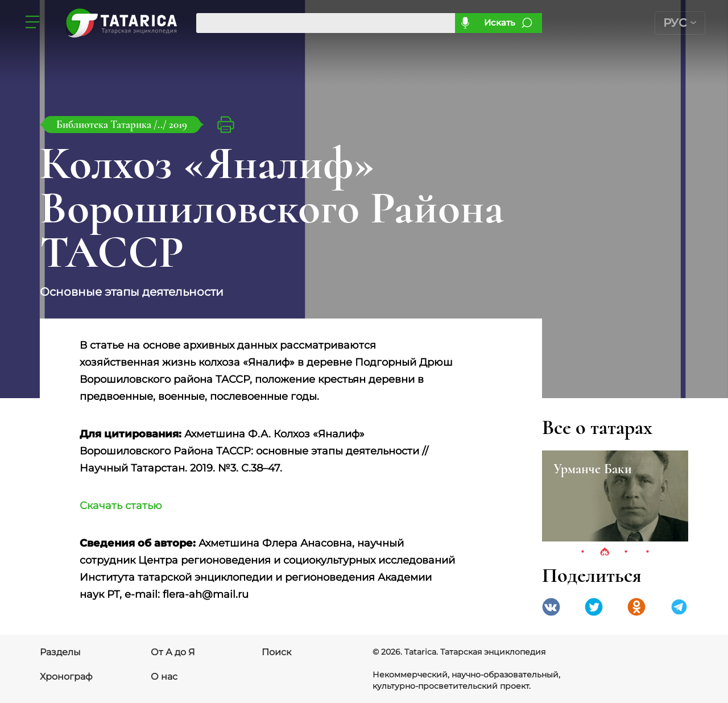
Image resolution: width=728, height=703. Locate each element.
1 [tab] (583, 552)
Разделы (60, 652)
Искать (500, 22)
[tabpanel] (615, 496)
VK (551, 607)
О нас (164, 677)
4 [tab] (648, 552)
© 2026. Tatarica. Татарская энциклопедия (459, 652)
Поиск (276, 652)
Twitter (594, 607)
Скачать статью (121, 506)
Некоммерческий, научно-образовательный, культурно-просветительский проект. (466, 680)
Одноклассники (636, 607)
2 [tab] (605, 552)
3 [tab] (626, 552)
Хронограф (66, 677)
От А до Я (173, 652)
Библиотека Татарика (105, 124)
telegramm (679, 607)
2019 (178, 124)
